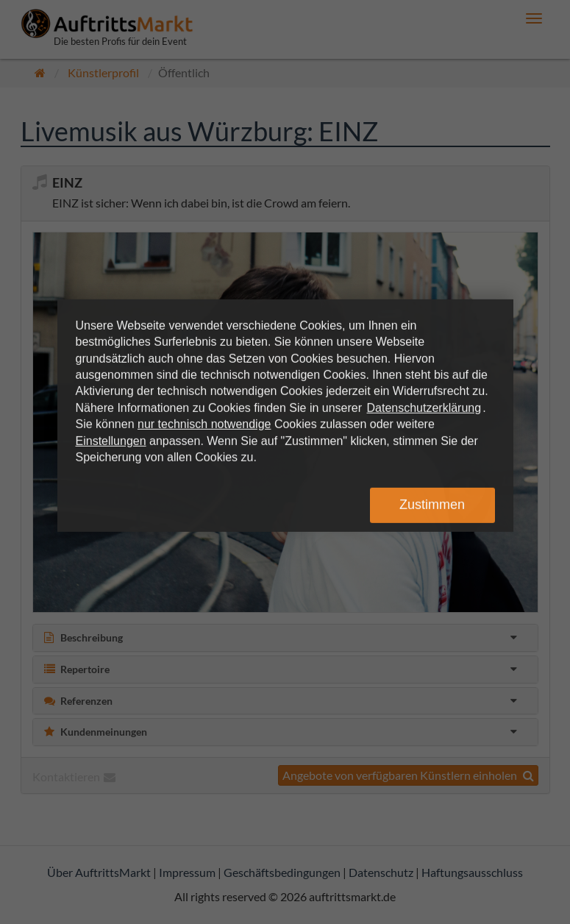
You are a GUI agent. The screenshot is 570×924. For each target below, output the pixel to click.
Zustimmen (432, 505)
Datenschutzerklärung (424, 408)
